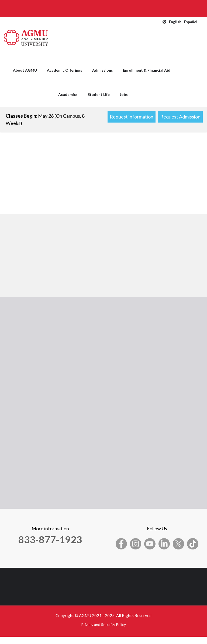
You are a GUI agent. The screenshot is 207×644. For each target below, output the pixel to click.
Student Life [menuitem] (99, 94)
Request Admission (180, 117)
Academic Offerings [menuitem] (65, 70)
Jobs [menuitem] (124, 94)
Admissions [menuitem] (103, 70)
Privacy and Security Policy (103, 624)
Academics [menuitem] (68, 94)
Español (191, 22)
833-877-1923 (50, 539)
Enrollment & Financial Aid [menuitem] (147, 70)
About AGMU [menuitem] (25, 70)
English (175, 22)
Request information (132, 117)
